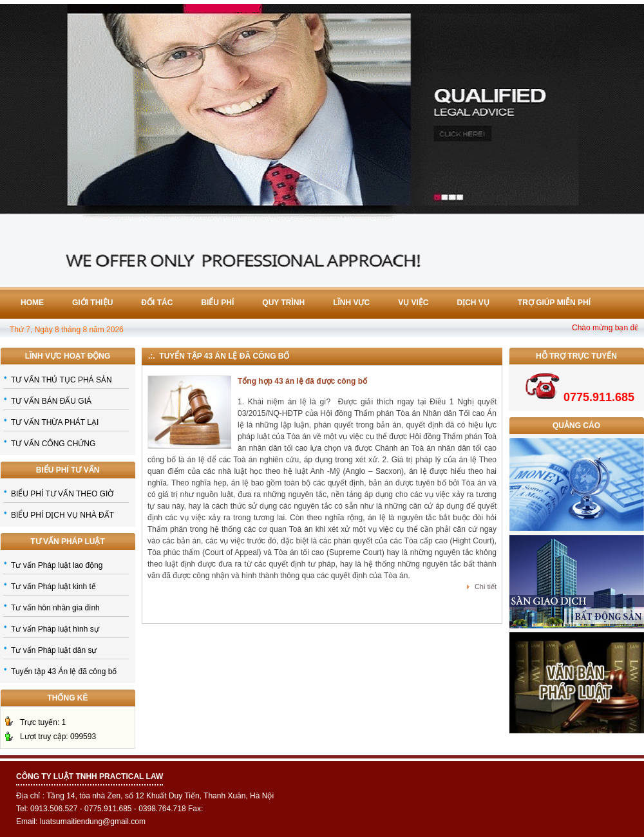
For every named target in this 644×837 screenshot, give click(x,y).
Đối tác (157, 303)
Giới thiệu (92, 303)
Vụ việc (413, 303)
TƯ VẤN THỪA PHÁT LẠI (55, 422)
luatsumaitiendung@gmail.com (93, 822)
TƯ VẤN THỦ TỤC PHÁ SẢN (62, 380)
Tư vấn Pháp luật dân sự (54, 650)
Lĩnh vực (351, 303)
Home (32, 303)
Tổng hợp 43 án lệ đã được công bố (302, 381)
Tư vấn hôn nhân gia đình (55, 608)
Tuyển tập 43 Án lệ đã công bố (64, 672)
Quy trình (283, 303)
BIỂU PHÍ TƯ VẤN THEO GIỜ (62, 494)
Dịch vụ (473, 303)
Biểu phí (217, 303)
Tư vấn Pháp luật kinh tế (53, 587)
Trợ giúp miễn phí (554, 303)
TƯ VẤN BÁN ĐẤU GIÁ (51, 401)
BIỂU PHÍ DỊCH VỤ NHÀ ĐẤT (62, 515)
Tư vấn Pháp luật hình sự (55, 629)
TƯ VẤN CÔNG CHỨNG (53, 444)
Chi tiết (486, 587)
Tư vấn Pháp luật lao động (57, 565)
